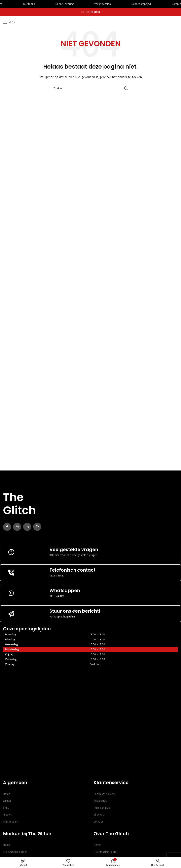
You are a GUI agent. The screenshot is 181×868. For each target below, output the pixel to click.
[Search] (90, 88)
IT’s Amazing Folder (15, 852)
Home (7, 794)
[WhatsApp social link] (37, 527)
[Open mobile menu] (9, 22)
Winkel (7, 801)
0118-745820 (57, 576)
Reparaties (100, 801)
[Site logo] (91, 12)
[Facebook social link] (7, 527)
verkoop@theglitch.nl (62, 617)
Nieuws (7, 815)
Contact (98, 822)
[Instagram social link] (17, 527)
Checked (99, 815)
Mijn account (11, 822)
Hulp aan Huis (102, 808)
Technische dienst (104, 794)
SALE (6, 808)
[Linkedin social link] (27, 527)
